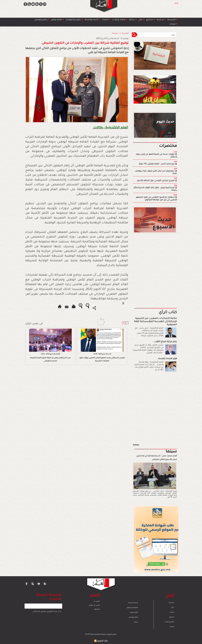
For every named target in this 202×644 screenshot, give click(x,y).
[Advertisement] (97, 322)
